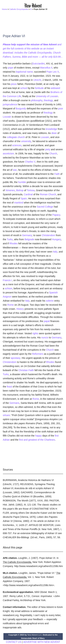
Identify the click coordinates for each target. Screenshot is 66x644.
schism (9, 288)
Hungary (57, 239)
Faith (57, 174)
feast (9, 387)
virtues (6, 415)
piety (48, 149)
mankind (19, 203)
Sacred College (45, 207)
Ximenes (10, 190)
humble (22, 182)
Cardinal (28, 194)
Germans (15, 403)
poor (61, 109)
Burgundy (21, 109)
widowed (55, 88)
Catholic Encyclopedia (19, 9)
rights (35, 333)
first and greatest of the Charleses (37, 440)
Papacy (56, 215)
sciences (17, 145)
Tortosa (31, 190)
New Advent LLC (34, 635)
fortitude (39, 88)
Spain (24, 198)
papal (47, 321)
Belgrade (29, 239)
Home (5, 9)
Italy (55, 252)
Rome (11, 305)
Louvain (7, 117)
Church (53, 154)
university (26, 141)
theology (48, 100)
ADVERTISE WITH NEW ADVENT (42, 642)
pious (14, 84)
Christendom (48, 235)
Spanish (53, 293)
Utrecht (37, 80)
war (15, 170)
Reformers (38, 354)
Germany (27, 235)
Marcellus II (46, 68)
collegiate (12, 137)
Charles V (30, 162)
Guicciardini (38, 64)
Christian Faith (26, 370)
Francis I (8, 280)
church (21, 137)
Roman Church (48, 194)
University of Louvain (47, 96)
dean (54, 133)
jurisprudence (10, 104)
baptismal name (24, 72)
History (20, 309)
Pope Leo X (53, 72)
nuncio (45, 338)
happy (38, 436)
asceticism (8, 154)
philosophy (37, 100)
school (24, 88)
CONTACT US (14, 642)
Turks (10, 239)
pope (11, 68)
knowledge (51, 129)
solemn (50, 301)
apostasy (16, 358)
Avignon (7, 297)
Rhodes (14, 243)
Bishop (20, 190)
